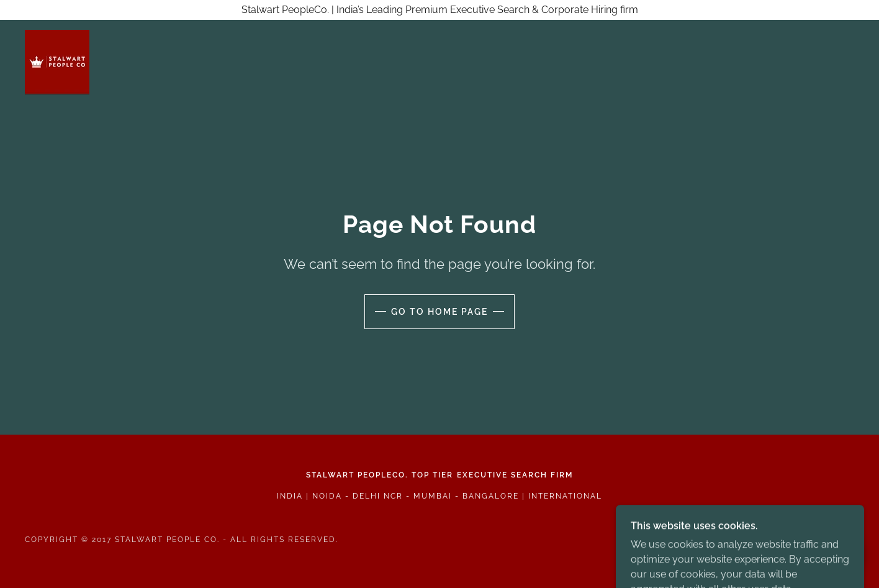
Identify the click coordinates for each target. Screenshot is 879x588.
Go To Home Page (439, 312)
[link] (57, 61)
